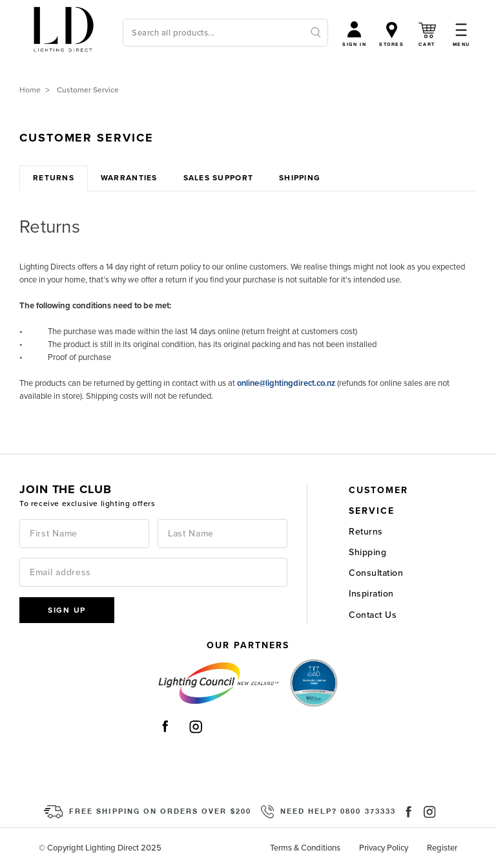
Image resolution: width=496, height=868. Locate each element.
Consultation (376, 573)
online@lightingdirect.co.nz (286, 383)
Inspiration (371, 594)
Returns (366, 532)
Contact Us (373, 615)
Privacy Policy (384, 848)
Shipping (367, 552)
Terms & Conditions (305, 848)
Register (442, 848)
